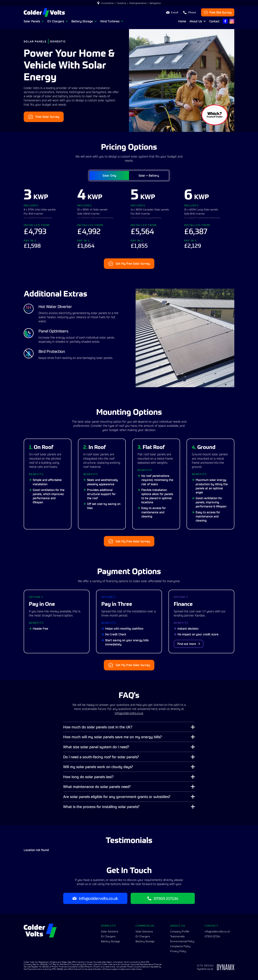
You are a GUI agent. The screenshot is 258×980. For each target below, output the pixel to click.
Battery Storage (110, 941)
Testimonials (177, 936)
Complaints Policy (180, 946)
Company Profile (180, 931)
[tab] (108, 176)
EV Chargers (108, 936)
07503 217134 (212, 936)
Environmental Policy (182, 941)
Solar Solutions (110, 931)
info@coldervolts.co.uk (129, 713)
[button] (34, 21)
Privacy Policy (178, 951)
